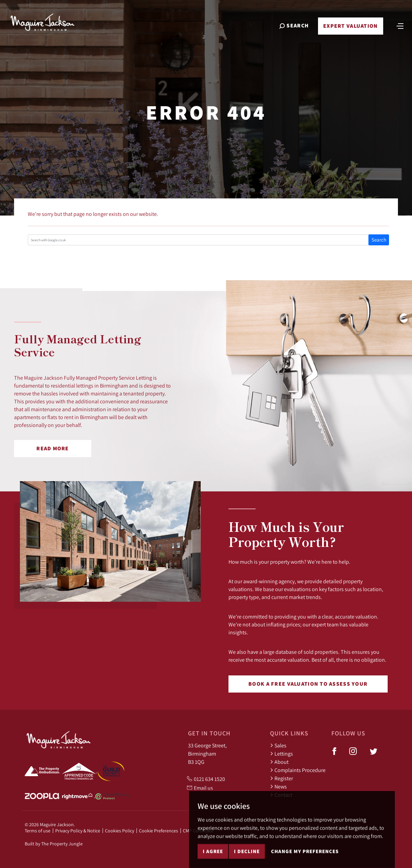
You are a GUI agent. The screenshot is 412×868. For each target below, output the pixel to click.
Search (379, 240)
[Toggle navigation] (399, 27)
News (278, 786)
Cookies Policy (120, 831)
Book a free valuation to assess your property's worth (308, 686)
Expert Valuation (350, 28)
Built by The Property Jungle (54, 844)
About (279, 762)
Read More (53, 448)
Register (281, 778)
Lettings (281, 754)
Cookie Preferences (158, 831)
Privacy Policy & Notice (78, 831)
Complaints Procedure (298, 770)
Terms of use (38, 831)
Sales (278, 745)
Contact (281, 795)
